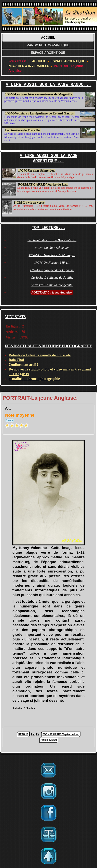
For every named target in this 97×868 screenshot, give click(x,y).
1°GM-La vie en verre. (29, 202)
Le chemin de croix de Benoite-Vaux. (52, 239)
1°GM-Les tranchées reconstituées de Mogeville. (39, 94)
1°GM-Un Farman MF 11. (52, 262)
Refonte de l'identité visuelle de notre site (40, 354)
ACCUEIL (48, 38)
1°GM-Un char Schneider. (36, 171)
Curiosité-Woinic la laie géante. (52, 284)
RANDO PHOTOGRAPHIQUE (48, 45)
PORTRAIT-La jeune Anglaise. (52, 292)
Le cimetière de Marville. (23, 130)
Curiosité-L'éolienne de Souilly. (52, 277)
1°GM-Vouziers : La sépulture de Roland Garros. (40, 113)
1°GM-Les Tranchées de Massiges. (52, 254)
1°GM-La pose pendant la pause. (52, 269)
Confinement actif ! (23, 364)
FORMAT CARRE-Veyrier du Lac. (43, 184)
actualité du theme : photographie (34, 378)
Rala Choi (16, 359)
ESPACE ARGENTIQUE (48, 53)
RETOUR (23, 734)
